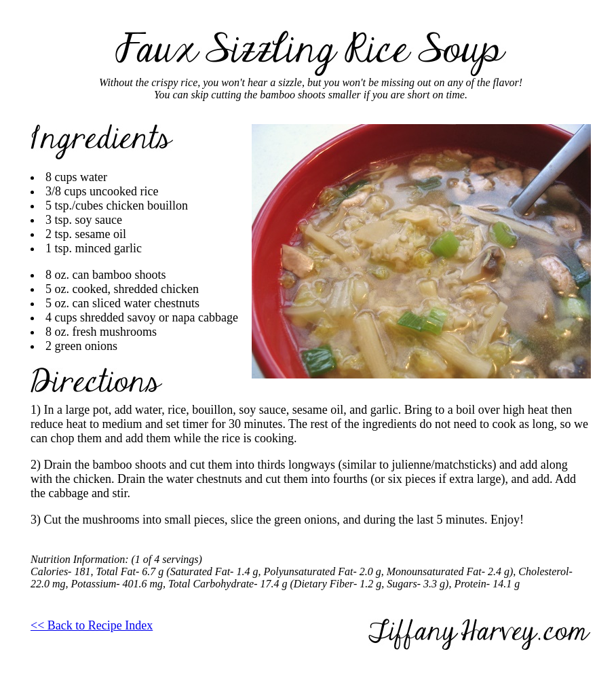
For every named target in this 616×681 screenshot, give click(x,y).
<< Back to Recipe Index (92, 625)
